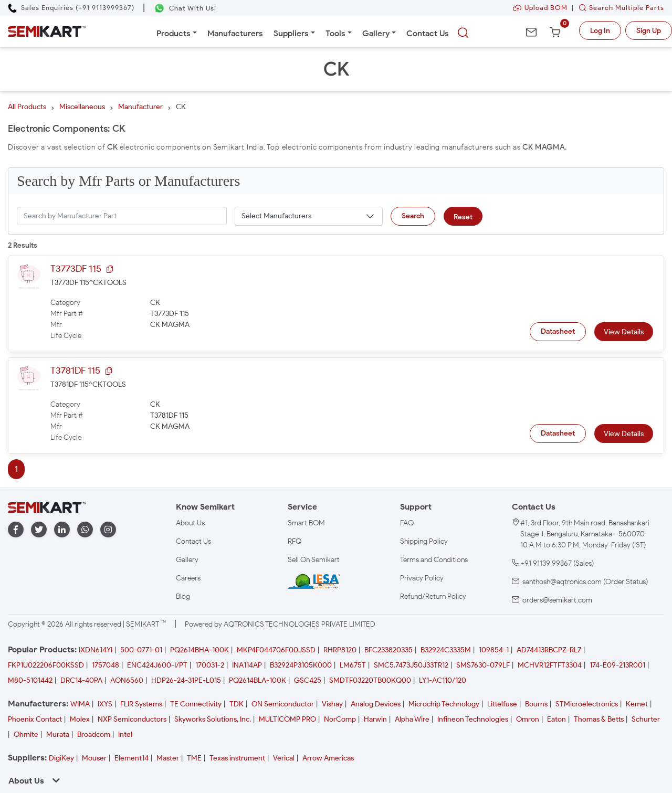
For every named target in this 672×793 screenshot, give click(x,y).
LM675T (353, 665)
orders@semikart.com (557, 600)
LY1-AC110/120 (443, 680)
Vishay (332, 704)
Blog (183, 596)
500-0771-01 (141, 650)
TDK (237, 704)
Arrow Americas (328, 758)
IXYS (105, 704)
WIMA (80, 704)
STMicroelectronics (587, 704)
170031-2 (210, 665)
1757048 (106, 665)
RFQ (295, 541)
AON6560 (127, 680)
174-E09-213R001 (617, 665)
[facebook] (16, 530)
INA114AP (247, 665)
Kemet (637, 704)
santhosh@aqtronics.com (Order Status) (585, 582)
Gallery (376, 33)
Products (174, 33)
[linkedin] (62, 530)
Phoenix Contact (35, 719)
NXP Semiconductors (132, 719)
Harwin (375, 719)
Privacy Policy (422, 578)
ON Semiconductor (283, 704)
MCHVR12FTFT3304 (550, 665)
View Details (624, 332)
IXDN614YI (96, 650)
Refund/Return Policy (433, 596)
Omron (528, 719)
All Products (27, 107)
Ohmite (26, 734)
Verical (284, 758)
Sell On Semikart (314, 560)
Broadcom (94, 734)
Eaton (556, 719)
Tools (335, 33)
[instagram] (108, 530)
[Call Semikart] (71, 8)
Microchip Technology (444, 704)
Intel (125, 734)
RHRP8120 (340, 650)
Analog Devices (376, 704)
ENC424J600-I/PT (157, 665)
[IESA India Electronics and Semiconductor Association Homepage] (314, 581)
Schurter (646, 719)
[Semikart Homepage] (47, 31)
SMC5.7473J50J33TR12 (411, 665)
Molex (80, 719)
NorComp (340, 719)
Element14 (132, 758)
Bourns (536, 704)
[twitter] (39, 530)
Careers (188, 578)
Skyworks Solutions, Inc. (213, 719)
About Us (190, 523)
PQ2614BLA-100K (258, 680)
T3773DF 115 (76, 269)
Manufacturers (235, 33)
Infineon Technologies (473, 719)
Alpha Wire (412, 719)
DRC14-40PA (81, 680)
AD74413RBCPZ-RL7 (549, 650)
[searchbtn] (463, 33)
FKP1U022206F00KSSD (46, 665)
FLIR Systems (141, 704)
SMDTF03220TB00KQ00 (370, 680)
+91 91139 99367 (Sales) (557, 563)
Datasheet (558, 331)
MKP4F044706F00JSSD (276, 650)
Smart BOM (306, 523)
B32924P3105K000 (301, 665)
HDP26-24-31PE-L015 (186, 680)
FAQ (407, 523)
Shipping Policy (424, 541)
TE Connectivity (196, 704)
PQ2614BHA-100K (199, 650)
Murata (58, 734)
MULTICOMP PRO (287, 719)
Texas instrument (237, 758)
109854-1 (494, 650)
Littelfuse (502, 704)
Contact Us (428, 33)
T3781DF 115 (75, 371)
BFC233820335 (388, 650)
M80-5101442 (30, 680)
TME (194, 758)
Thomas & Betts (599, 719)
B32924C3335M (446, 650)
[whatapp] (85, 530)
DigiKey (61, 758)
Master (168, 758)
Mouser (94, 758)
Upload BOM (540, 8)
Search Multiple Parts (619, 8)
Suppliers (291, 33)
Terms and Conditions (434, 560)
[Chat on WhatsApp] (185, 8)
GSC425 (308, 680)
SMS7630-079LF (483, 665)
